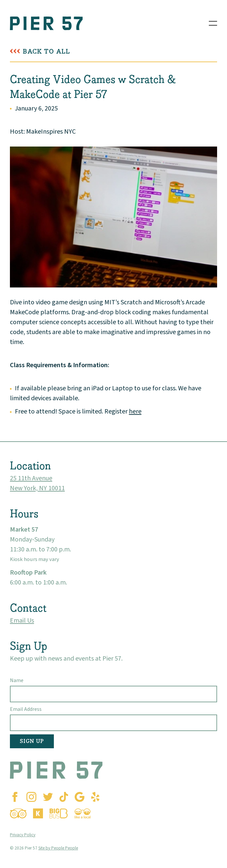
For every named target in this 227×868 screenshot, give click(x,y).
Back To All (46, 51)
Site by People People (58, 848)
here (135, 412)
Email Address (26, 709)
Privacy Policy (23, 835)
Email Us (22, 621)
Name (17, 680)
